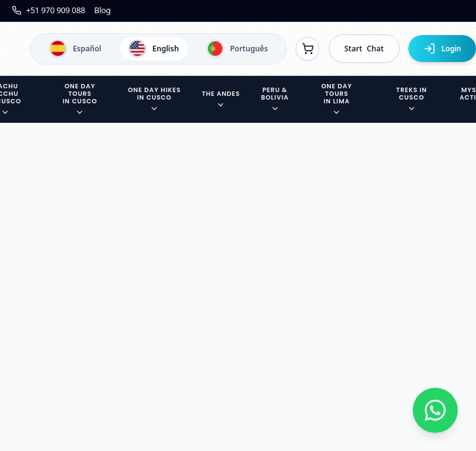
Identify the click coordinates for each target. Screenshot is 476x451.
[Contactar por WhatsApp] (435, 410)
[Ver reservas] (308, 49)
